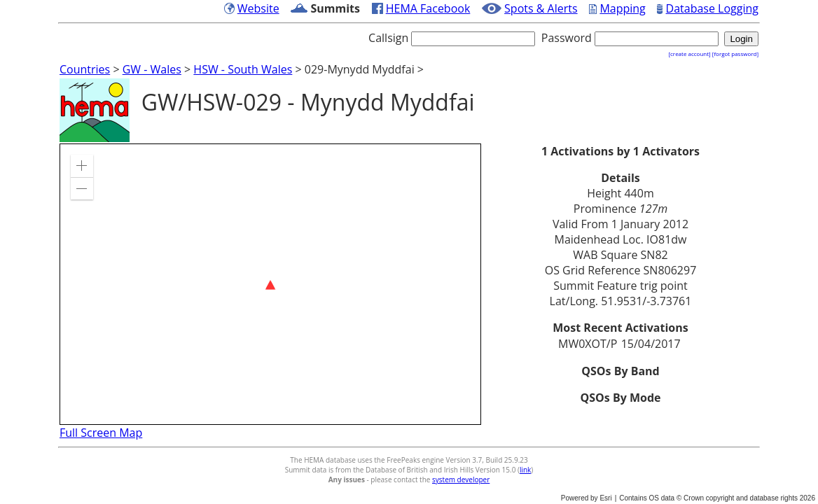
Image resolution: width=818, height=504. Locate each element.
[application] (270, 284)
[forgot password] (735, 54)
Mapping (622, 8)
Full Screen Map (101, 433)
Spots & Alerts (541, 8)
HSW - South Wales (243, 69)
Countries (85, 69)
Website (258, 8)
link (525, 470)
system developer (461, 479)
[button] (82, 166)
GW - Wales (152, 69)
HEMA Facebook (428, 8)
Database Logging (712, 8)
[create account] (689, 54)
